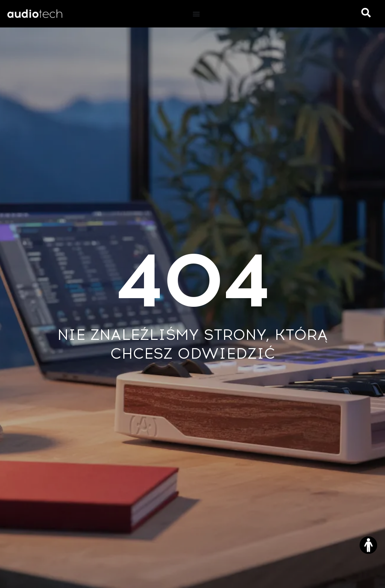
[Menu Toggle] (196, 14)
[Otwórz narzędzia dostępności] (368, 545)
